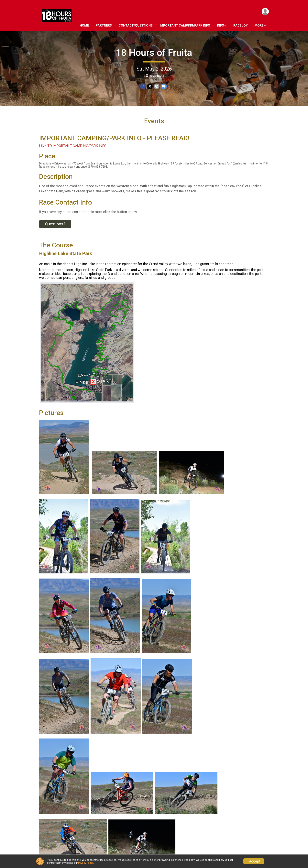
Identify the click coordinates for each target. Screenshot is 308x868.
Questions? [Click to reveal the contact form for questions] (55, 224)
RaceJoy (241, 25)
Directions (157, 76)
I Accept (254, 861)
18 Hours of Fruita (154, 53)
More (259, 25)
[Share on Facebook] (143, 86)
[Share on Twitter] (150, 86)
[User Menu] (265, 11)
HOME (84, 25)
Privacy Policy (86, 863)
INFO (221, 25)
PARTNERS (104, 25)
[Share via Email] (157, 86)
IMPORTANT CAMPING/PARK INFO (185, 25)
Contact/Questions (136, 25)
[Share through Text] (164, 86)
